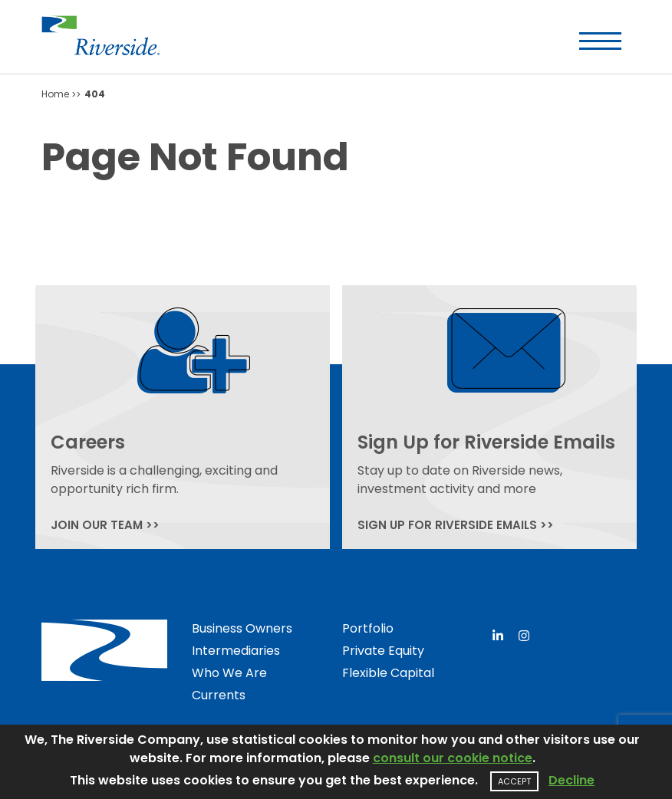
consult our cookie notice (453, 758)
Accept (514, 781)
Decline (572, 780)
